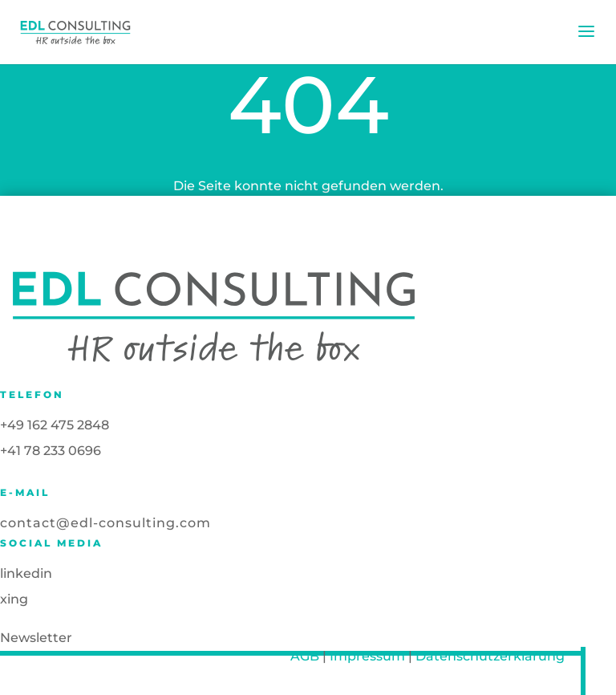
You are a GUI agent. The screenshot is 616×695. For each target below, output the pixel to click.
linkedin (26, 573)
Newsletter (36, 638)
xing (14, 599)
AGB (305, 656)
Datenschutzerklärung (490, 656)
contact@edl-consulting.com (105, 523)
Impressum (367, 656)
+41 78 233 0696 (51, 451)
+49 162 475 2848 (55, 425)
